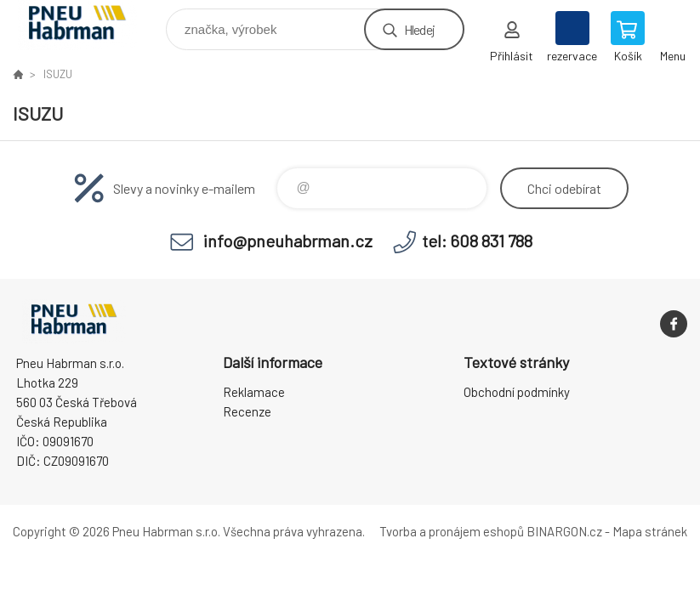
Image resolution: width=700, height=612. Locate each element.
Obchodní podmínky (517, 392)
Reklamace (254, 392)
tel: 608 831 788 (477, 241)
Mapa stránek (650, 531)
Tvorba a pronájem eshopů (452, 531)
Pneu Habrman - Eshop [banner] (88, 25)
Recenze (247, 411)
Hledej (419, 29)
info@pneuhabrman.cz (288, 241)
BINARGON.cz (564, 531)
